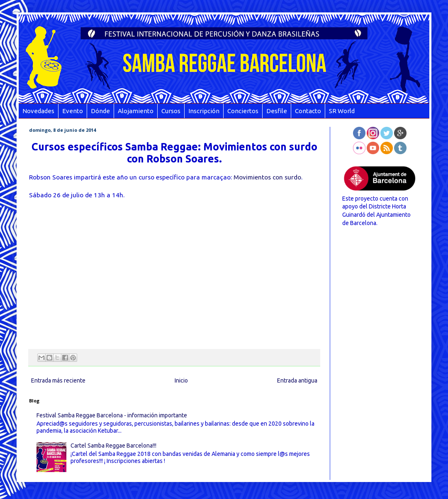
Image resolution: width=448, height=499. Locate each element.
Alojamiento (136, 111)
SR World (342, 111)
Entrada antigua (297, 380)
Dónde (100, 111)
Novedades (38, 111)
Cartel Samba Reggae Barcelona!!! (113, 446)
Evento (73, 111)
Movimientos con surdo (267, 177)
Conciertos (243, 111)
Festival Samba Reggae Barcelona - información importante (112, 415)
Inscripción (204, 111)
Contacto (308, 111)
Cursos (171, 111)
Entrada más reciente (58, 380)
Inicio (181, 380)
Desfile (277, 111)
